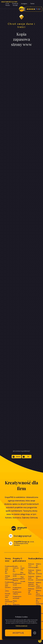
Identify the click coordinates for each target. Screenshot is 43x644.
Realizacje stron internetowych (29, 566)
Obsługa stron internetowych (6, 578)
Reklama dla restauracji (37, 572)
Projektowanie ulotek (14, 575)
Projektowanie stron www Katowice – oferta (6, 587)
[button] (34, 9)
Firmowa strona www (6, 595)
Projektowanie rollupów (14, 593)
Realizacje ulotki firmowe (29, 578)
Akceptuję (18, 633)
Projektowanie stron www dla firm (6, 570)
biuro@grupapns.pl (23, 536)
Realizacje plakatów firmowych (29, 584)
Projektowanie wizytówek (14, 597)
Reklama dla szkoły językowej (37, 585)
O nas (7, 4)
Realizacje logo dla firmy (29, 591)
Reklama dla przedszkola (37, 578)
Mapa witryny (21, 578)
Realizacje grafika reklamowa (29, 572)
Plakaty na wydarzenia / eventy (14, 604)
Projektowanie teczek (14, 584)
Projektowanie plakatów (14, 580)
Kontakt (21, 581)
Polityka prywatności (21, 626)
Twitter (32, 4)
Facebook (15, 4)
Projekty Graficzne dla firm (14, 569)
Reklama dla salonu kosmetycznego (37, 593)
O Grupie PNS (21, 568)
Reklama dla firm (37, 566)
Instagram (24, 4)
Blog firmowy (21, 573)
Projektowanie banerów (14, 588)
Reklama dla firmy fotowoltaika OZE (37, 602)
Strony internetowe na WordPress (6, 602)
